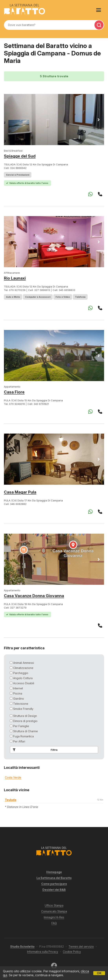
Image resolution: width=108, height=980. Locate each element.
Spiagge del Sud (20, 156)
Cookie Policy (72, 952)
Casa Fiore (14, 392)
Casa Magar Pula (20, 492)
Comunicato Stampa (54, 911)
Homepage (54, 872)
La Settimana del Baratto (54, 878)
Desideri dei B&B (54, 890)
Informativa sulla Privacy (43, 952)
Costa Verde (13, 777)
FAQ (54, 923)
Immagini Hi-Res (54, 917)
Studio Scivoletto (22, 946)
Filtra (34, 750)
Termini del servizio (81, 946)
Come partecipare (54, 884)
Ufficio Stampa (54, 905)
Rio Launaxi (15, 278)
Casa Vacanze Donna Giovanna (34, 596)
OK (99, 973)
